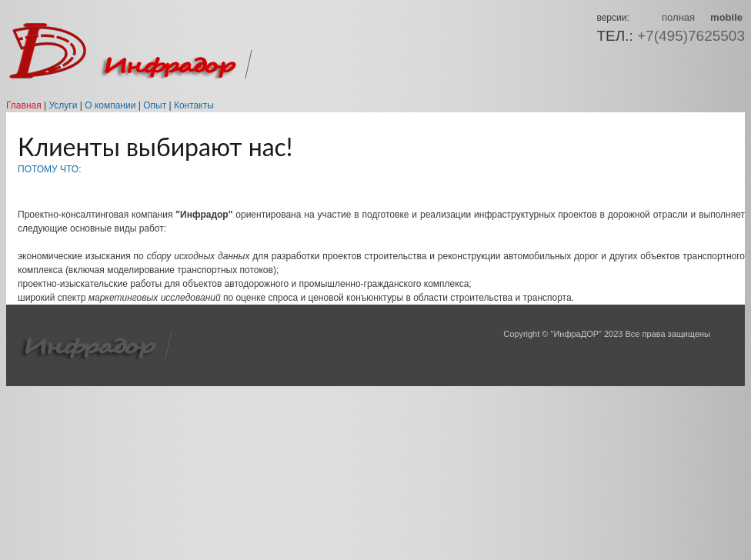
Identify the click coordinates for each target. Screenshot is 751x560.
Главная (24, 105)
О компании (110, 105)
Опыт (155, 105)
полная (678, 17)
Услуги (63, 105)
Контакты (194, 105)
